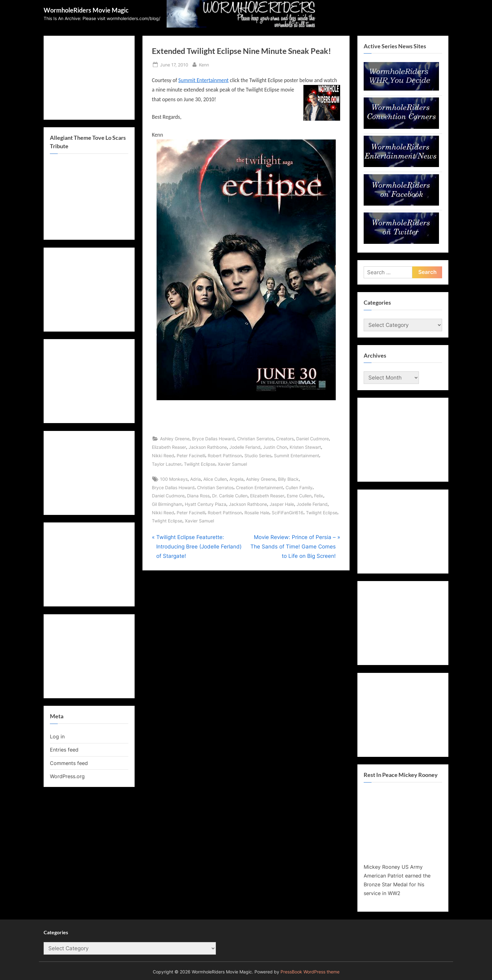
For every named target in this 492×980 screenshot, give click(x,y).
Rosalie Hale (257, 513)
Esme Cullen (299, 496)
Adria (195, 479)
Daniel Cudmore (313, 439)
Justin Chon (275, 447)
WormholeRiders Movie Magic (86, 10)
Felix (319, 496)
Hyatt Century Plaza (206, 504)
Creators (285, 439)
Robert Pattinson (225, 456)
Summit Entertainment (203, 80)
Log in (57, 736)
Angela (236, 479)
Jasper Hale (282, 504)
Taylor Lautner (167, 464)
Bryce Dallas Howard (213, 439)
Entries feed (64, 750)
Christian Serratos (255, 439)
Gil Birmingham (167, 504)
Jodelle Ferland (245, 447)
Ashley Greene (175, 439)
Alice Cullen (215, 479)
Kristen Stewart (305, 447)
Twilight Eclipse (200, 464)
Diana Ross (198, 496)
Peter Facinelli (191, 456)
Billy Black (288, 479)
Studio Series (258, 456)
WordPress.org (67, 776)
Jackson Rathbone (208, 447)
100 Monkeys (174, 479)
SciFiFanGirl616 (288, 513)
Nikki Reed (163, 456)
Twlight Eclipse (167, 521)
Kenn (204, 64)
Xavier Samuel (232, 464)
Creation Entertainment (259, 487)
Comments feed (69, 763)
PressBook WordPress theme (310, 972)
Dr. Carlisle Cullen (230, 496)
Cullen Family (299, 487)
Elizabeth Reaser (169, 447)
